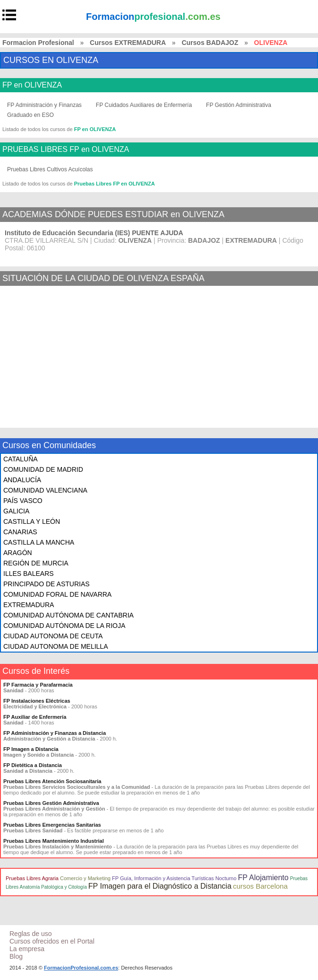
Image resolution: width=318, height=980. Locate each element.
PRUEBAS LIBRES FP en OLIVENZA (66, 150)
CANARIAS (20, 532)
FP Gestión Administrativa (239, 105)
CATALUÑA (21, 459)
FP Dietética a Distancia (33, 765)
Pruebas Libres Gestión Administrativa (51, 803)
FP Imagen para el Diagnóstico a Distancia (160, 886)
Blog (16, 956)
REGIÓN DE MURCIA (36, 563)
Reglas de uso (31, 934)
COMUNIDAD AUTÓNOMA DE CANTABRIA (69, 615)
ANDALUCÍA (22, 480)
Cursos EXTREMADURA (128, 43)
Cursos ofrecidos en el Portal (52, 941)
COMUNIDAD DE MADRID (43, 469)
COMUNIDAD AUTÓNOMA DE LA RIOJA (64, 626)
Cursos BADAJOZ (210, 43)
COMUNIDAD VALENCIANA (45, 490)
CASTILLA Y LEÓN (32, 521)
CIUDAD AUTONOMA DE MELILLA (56, 646)
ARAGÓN (18, 553)
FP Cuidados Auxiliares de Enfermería (144, 105)
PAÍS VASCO (23, 501)
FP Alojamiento (263, 878)
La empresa (27, 949)
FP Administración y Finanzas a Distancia (55, 733)
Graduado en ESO (30, 115)
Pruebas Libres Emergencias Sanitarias (52, 825)
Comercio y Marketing (85, 878)
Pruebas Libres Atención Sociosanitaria (52, 781)
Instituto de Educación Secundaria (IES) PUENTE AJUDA (94, 233)
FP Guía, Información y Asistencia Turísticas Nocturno (174, 878)
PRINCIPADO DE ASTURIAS (47, 584)
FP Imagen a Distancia (31, 749)
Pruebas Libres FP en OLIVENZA (115, 184)
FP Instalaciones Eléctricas (37, 701)
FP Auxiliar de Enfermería (35, 717)
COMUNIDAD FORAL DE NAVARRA (57, 594)
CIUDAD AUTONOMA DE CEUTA (53, 636)
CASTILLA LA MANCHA (39, 542)
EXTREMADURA (29, 605)
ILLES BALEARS (29, 574)
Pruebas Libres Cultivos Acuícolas (50, 169)
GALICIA (16, 511)
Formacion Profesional (38, 43)
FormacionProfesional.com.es (81, 968)
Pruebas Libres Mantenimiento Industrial (54, 841)
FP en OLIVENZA (32, 85)
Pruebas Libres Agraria (32, 878)
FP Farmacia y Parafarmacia (38, 685)
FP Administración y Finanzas (44, 105)
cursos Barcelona (260, 886)
